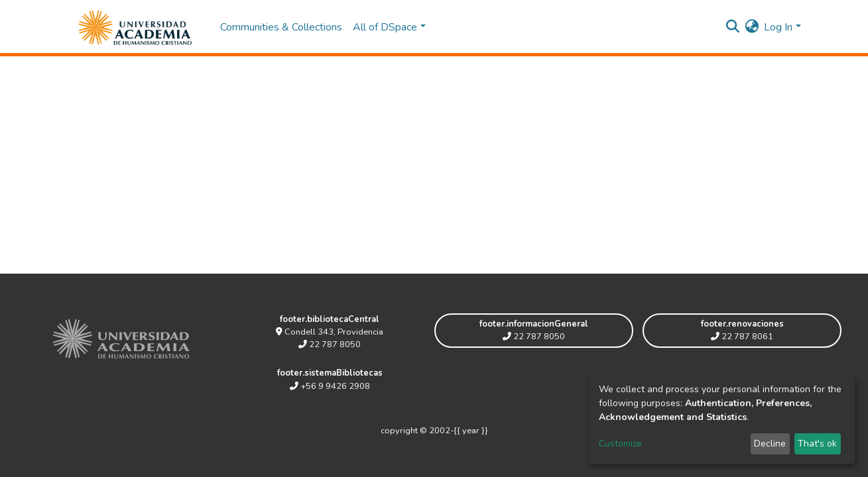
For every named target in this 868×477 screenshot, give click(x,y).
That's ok (817, 444)
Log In (778, 27)
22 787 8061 (742, 337)
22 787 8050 (330, 344)
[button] (752, 27)
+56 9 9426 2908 (330, 386)
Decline (770, 444)
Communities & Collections (281, 27)
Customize (620, 444)
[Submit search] (732, 27)
